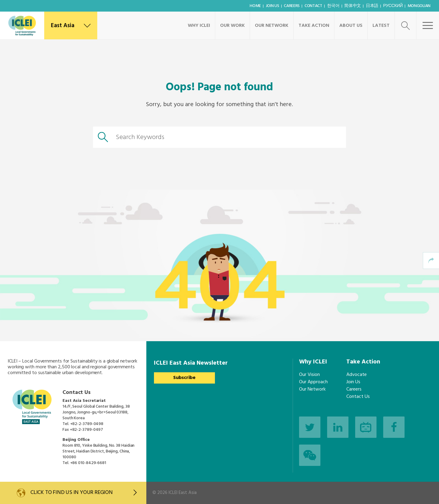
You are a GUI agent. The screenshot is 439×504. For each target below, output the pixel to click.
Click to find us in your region (84, 493)
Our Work (232, 26)
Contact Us (358, 397)
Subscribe (184, 378)
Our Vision (309, 375)
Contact (313, 6)
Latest (381, 26)
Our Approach (313, 382)
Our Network (272, 26)
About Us (351, 26)
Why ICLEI (199, 26)
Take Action (314, 26)
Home (255, 6)
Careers (292, 6)
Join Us (273, 6)
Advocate (357, 375)
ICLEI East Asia (183, 493)
